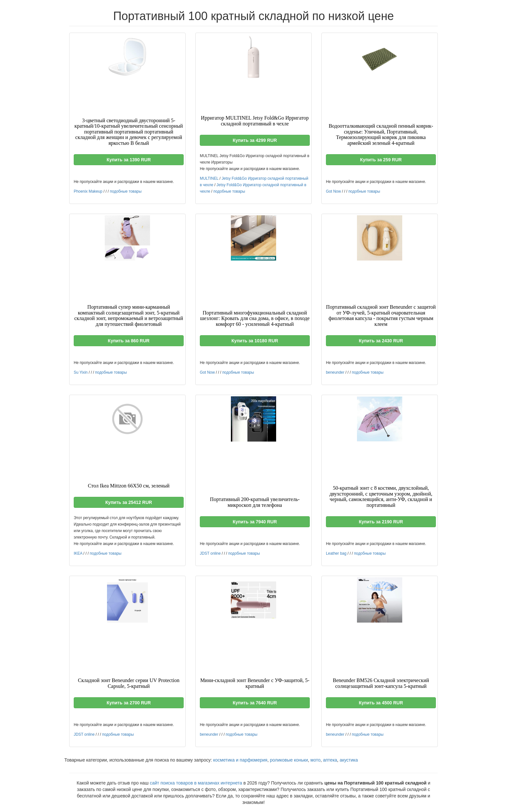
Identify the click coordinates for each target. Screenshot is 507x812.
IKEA (78, 553)
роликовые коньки (289, 760)
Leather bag (336, 553)
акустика (349, 760)
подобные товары (126, 191)
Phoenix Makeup (88, 191)
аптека (330, 760)
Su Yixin (81, 372)
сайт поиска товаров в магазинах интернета (196, 783)
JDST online (210, 553)
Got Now (333, 191)
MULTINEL (209, 178)
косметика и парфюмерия (240, 760)
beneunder (335, 372)
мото (315, 760)
